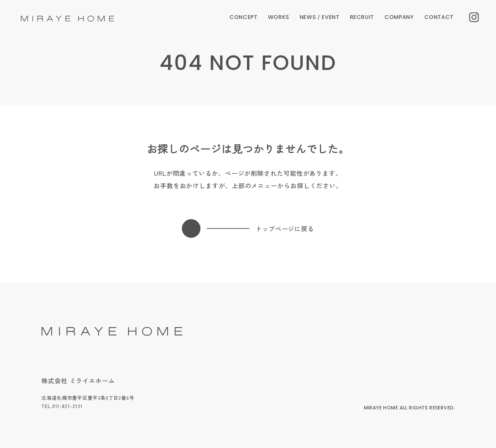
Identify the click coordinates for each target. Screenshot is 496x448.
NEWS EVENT (320, 17)
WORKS (279, 17)
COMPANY (399, 17)
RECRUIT (362, 17)
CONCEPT (243, 17)
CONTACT (439, 17)
